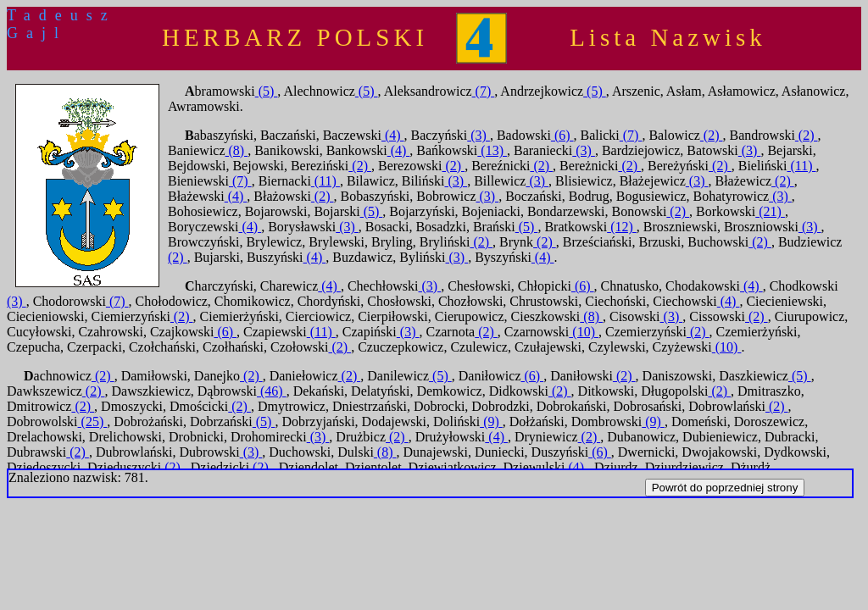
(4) (393, 135)
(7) (484, 91)
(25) (93, 421)
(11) (801, 166)
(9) (491, 421)
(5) (267, 91)
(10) (584, 332)
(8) (237, 150)
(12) (622, 227)
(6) (562, 135)
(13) (492, 150)
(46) (272, 391)
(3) (479, 135)
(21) (770, 211)
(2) (712, 135)
